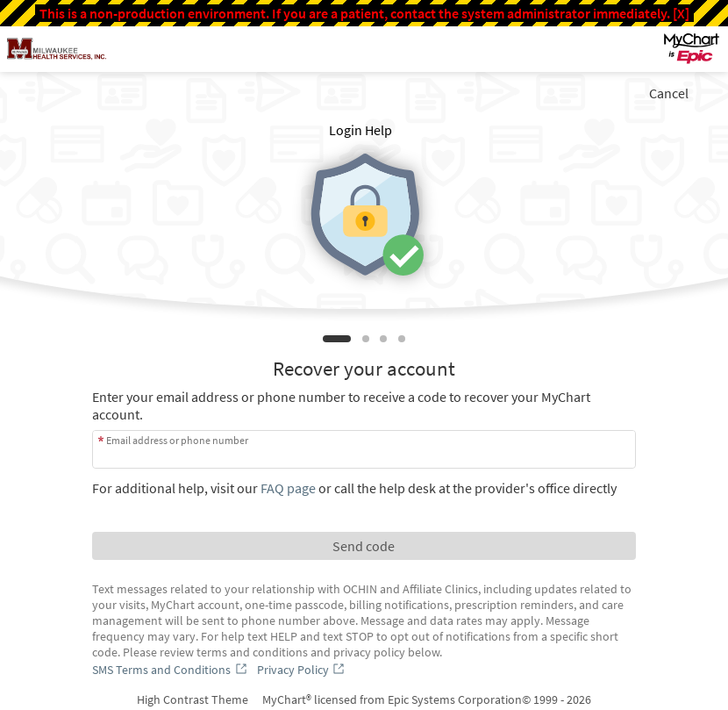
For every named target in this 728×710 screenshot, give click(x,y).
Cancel (669, 93)
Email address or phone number (177, 440)
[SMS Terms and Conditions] (171, 670)
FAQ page (288, 488)
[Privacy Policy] (303, 670)
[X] (681, 13)
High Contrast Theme (193, 699)
